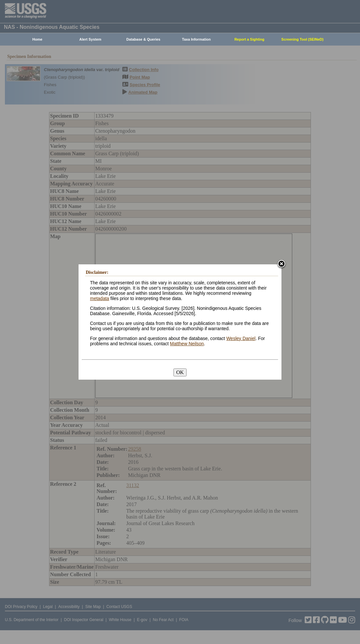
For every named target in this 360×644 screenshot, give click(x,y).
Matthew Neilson (187, 344)
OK (180, 372)
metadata (99, 298)
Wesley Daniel (241, 338)
